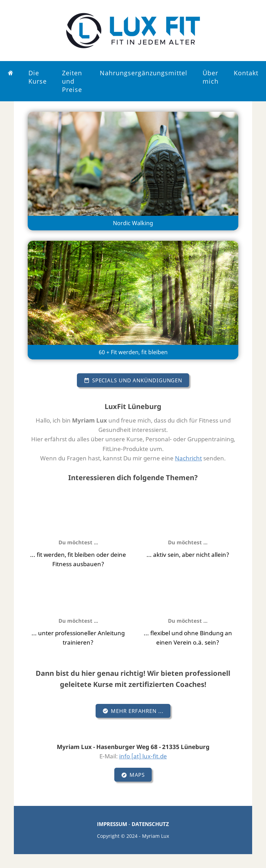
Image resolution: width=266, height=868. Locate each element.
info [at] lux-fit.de (143, 756)
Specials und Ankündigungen (133, 380)
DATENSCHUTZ (150, 824)
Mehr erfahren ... (133, 711)
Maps (133, 775)
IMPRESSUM (112, 824)
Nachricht (188, 458)
